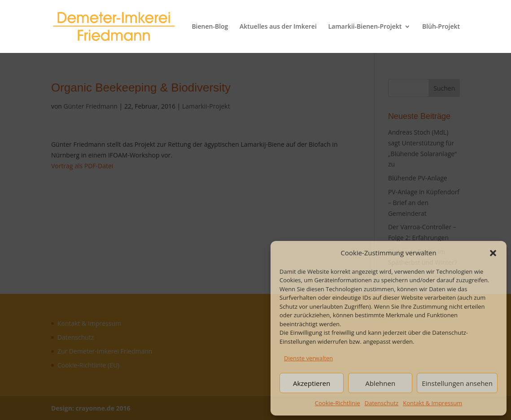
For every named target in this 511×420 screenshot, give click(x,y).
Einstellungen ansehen (457, 383)
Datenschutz (382, 403)
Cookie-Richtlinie (338, 403)
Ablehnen (380, 383)
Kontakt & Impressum (432, 403)
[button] (493, 253)
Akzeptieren (312, 383)
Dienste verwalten (308, 358)
